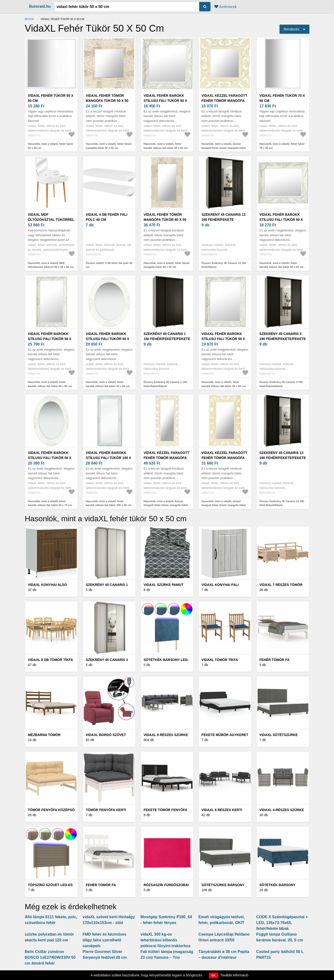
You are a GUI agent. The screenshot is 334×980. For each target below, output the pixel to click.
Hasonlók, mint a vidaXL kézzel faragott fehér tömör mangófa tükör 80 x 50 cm (224, 505)
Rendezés (291, 29)
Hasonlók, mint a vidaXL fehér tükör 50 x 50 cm (51, 146)
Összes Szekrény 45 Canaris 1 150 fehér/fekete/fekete (165, 384)
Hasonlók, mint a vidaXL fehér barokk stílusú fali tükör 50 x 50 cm (166, 146)
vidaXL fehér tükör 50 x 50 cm (51, 98)
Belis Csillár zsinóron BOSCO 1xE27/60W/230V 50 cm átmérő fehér (50, 957)
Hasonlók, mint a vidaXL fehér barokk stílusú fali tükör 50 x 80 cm (50, 384)
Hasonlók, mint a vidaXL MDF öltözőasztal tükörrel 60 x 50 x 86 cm (51, 265)
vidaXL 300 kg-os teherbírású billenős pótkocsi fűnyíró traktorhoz (166, 940)
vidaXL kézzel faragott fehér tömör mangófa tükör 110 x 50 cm (167, 458)
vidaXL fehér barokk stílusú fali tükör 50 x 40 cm (281, 220)
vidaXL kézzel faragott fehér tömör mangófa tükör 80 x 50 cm (225, 458)
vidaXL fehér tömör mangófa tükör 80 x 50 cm (165, 220)
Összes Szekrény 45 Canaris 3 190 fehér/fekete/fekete (281, 384)
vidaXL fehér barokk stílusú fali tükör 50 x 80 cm (50, 339)
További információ (234, 975)
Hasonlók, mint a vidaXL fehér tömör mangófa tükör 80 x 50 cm (167, 265)
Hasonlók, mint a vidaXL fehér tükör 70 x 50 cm (282, 146)
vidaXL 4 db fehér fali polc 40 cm (107, 217)
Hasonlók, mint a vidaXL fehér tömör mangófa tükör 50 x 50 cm (109, 146)
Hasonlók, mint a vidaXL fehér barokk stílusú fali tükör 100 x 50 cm (109, 503)
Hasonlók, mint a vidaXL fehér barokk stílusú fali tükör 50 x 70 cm (50, 503)
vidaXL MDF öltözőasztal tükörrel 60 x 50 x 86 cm (51, 220)
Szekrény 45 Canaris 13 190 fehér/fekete (224, 217)
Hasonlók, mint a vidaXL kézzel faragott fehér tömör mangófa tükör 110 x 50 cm (166, 505)
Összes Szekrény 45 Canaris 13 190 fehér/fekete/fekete (282, 503)
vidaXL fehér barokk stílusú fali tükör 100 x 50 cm (109, 458)
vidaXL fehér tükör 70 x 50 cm (282, 98)
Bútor (29, 19)
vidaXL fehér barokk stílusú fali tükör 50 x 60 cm (108, 339)
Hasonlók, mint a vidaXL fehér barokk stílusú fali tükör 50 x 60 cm (108, 384)
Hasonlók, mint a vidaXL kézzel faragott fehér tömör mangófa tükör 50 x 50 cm (224, 148)
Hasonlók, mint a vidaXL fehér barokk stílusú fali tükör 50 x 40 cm (282, 265)
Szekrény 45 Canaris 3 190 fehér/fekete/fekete (283, 336)
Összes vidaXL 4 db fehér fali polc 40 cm (109, 265)
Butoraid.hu (40, 6)
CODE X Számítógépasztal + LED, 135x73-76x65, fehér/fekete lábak (282, 923)
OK (214, 975)
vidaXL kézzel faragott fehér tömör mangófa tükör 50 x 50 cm (225, 101)
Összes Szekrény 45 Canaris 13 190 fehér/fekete (224, 265)
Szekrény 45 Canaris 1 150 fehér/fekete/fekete (167, 336)
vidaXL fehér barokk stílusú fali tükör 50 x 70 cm (50, 458)
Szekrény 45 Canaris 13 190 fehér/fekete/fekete (283, 455)
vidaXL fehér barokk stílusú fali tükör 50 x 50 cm (165, 101)
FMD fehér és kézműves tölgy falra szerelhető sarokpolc (105, 940)
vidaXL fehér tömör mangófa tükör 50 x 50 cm (107, 101)
